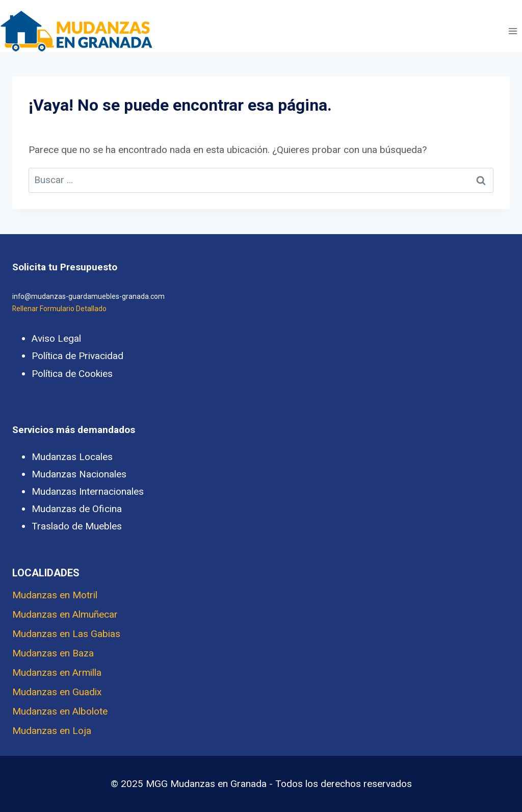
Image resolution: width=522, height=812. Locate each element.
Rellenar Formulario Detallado (59, 309)
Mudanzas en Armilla (57, 673)
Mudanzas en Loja (52, 731)
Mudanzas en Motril (55, 595)
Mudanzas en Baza (53, 653)
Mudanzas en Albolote (60, 711)
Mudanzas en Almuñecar (65, 614)
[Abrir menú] (513, 31)
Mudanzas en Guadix (57, 692)
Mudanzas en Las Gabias (66, 634)
